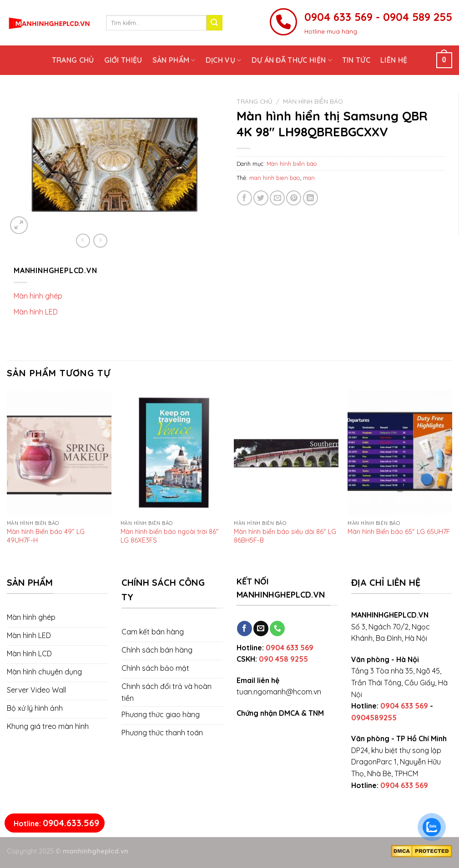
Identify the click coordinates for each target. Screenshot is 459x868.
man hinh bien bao (275, 178)
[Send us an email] (261, 629)
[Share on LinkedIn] (310, 198)
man (309, 178)
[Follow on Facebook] (245, 629)
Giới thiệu (123, 60)
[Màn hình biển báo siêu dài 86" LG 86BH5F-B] (286, 453)
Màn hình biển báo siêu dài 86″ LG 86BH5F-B (285, 536)
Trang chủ (73, 60)
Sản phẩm (174, 60)
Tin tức (356, 60)
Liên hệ (394, 60)
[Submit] (214, 23)
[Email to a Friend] (277, 198)
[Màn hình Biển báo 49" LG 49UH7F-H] (59, 453)
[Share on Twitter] (261, 198)
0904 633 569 (290, 648)
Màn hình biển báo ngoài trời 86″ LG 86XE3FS (170, 536)
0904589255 (374, 718)
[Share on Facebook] (245, 198)
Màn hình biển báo (313, 101)
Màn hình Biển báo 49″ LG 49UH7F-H (46, 536)
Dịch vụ (224, 60)
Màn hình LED (36, 312)
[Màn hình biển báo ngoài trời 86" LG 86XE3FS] (173, 453)
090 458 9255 (283, 659)
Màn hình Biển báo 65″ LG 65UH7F (399, 532)
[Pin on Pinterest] (294, 198)
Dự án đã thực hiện (292, 60)
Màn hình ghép (38, 296)
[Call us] (277, 629)
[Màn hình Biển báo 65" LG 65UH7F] (400, 453)
